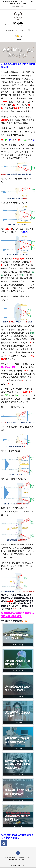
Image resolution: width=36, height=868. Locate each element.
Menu (18, 40)
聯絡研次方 (25, 859)
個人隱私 (28, 858)
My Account (17, 7)
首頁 (7, 858)
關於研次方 (13, 858)
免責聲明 (21, 858)
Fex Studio (18, 23)
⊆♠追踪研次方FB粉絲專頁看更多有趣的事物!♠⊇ (17, 836)
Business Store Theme (18, 866)
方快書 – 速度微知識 (14, 859)
